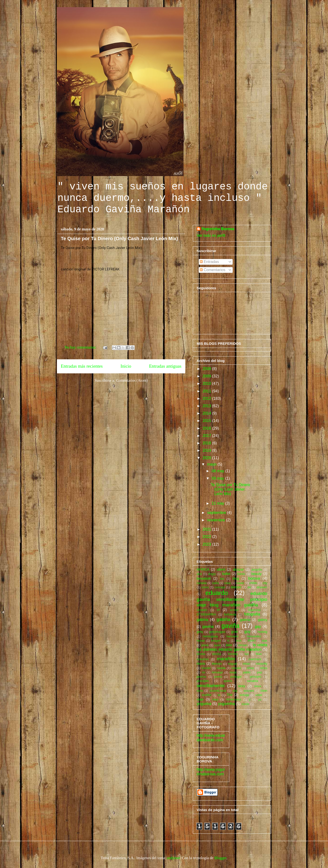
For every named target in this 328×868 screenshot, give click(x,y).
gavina (208, 627)
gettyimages (217, 632)
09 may (218, 478)
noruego (217, 672)
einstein (202, 610)
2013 (207, 406)
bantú (241, 574)
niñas (250, 668)
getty (200, 632)
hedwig (262, 632)
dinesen (262, 587)
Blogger (220, 858)
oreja (233, 672)
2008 (207, 369)
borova (254, 578)
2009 (207, 376)
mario (201, 664)
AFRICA (203, 569)
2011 (207, 391)
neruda (236, 668)
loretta (201, 654)
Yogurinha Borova (218, 229)
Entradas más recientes (82, 366)
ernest (234, 610)
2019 (207, 450)
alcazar (238, 569)
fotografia (252, 614)
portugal (236, 677)
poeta (218, 677)
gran (235, 632)
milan (246, 664)
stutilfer (207, 695)
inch (238, 641)
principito (203, 681)
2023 (207, 544)
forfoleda (230, 614)
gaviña (230, 626)
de (249, 587)
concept (220, 587)
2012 (207, 398)
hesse (201, 641)
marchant (255, 659)
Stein (264, 691)
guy (247, 632)
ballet (226, 574)
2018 (207, 443)
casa (227, 583)
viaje (200, 699)
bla (222, 579)
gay (258, 627)
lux (247, 654)
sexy (242, 686)
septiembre (217, 513)
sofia (200, 691)
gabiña (223, 619)
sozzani (249, 691)
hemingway (210, 636)
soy (235, 691)
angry (212, 574)
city (265, 583)
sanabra (252, 681)
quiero (228, 681)
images (216, 641)
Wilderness (234, 699)
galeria (245, 620)
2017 (207, 436)
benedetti (204, 579)
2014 (207, 413)
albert (221, 569)
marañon (203, 659)
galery (263, 620)
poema (201, 677)
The (230, 695)
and (199, 574)
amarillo (257, 570)
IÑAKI (252, 641)
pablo (247, 672)
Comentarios (213, 270)
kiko (229, 645)
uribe (259, 695)
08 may (218, 471)
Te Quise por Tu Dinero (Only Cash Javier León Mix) (119, 239)
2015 (207, 421)
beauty (256, 574)
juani (217, 645)
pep (259, 672)
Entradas (209, 262)
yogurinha (226, 704)
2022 (207, 537)
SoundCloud (218, 691)
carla (215, 583)
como (205, 587)
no (204, 672)
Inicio (126, 366)
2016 (207, 428)
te (219, 695)
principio (256, 677)
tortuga (244, 695)
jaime (205, 645)
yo (260, 699)
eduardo (217, 593)
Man (259, 654)
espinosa (254, 610)
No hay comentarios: (81, 347)
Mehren (217, 664)
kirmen (243, 645)
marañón (226, 659)
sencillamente (211, 686)
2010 (207, 383)
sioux (258, 686)
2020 (207, 458)
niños (264, 668)
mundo (206, 668)
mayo (212, 464)
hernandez (254, 636)
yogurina (204, 704)
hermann (233, 636)
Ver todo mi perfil (211, 236)
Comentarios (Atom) (132, 380)
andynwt (173, 858)
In (228, 641)
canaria (202, 583)
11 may (218, 503)
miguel (232, 664)
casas (240, 583)
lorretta (233, 654)
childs (253, 583)
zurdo (246, 704)
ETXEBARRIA (206, 614)
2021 (207, 529)
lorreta (217, 654)
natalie (221, 668)
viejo (215, 699)
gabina (202, 620)
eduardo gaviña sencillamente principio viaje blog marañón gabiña (232, 599)
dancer (236, 587)
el (218, 610)
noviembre (217, 520)
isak (264, 641)
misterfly (261, 664)
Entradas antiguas (165, 366)
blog (236, 579)
